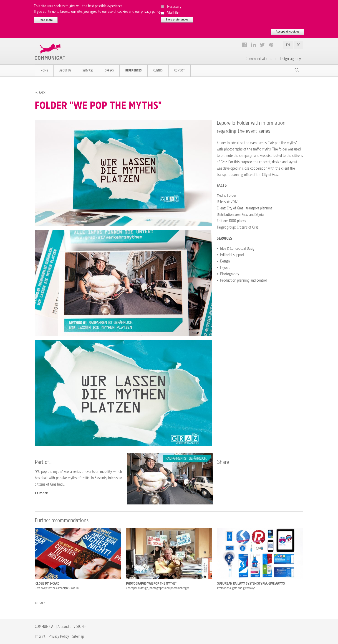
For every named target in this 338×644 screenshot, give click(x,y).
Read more (46, 18)
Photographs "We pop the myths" (151, 583)
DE (299, 45)
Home (44, 70)
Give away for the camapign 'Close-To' (57, 588)
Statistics (174, 11)
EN (288, 45)
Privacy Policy (59, 636)
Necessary (174, 4)
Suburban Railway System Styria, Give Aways (251, 583)
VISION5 (79, 626)
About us (65, 70)
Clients (158, 70)
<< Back (40, 93)
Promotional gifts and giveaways (236, 588)
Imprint (40, 636)
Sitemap (78, 636)
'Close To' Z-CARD (47, 583)
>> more (41, 493)
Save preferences (177, 18)
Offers (109, 70)
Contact (179, 70)
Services (88, 70)
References (134, 70)
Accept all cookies (288, 30)
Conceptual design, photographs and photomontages (158, 588)
